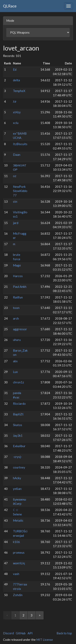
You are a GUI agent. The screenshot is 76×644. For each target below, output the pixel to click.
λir (15, 101)
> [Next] (40, 615)
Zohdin (18, 595)
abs (15, 361)
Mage (17, 265)
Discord (8, 633)
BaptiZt (18, 414)
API (30, 633)
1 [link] (15, 615)
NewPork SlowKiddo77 (20, 191)
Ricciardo (19, 404)
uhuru (17, 340)
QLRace (10, 6)
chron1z (18, 382)
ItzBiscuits (20, 144)
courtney (19, 467)
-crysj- (17, 457)
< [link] (7, 615)
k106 (16, 542)
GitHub (21, 633)
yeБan (17, 489)
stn (15, 201)
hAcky (17, 478)
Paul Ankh (20, 287)
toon (16, 308)
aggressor (20, 329)
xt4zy (17, 112)
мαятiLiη (19, 563)
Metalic (18, 520)
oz (15, 176)
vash (16, 574)
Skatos (18, 425)
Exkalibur (19, 446)
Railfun (18, 297)
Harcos (18, 276)
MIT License (45, 640)
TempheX (19, 91)
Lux (15, 372)
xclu (16, 123)
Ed (15, 69)
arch (16, 318)
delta (16, 80)
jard (16, 223)
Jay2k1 (18, 436)
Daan (17, 155)
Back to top (64, 633)
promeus (19, 552)
